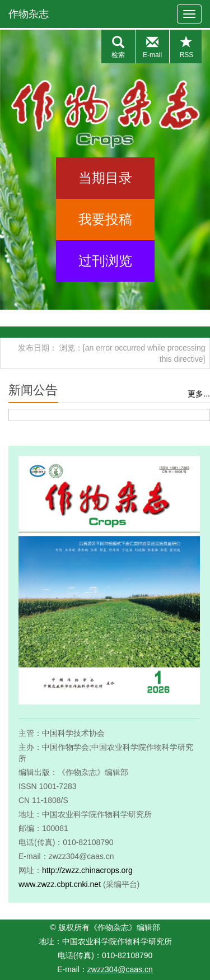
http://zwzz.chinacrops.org (87, 870)
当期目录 (105, 178)
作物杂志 (29, 14)
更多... (199, 394)
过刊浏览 (105, 261)
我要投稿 (105, 219)
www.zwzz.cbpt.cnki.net (60, 884)
